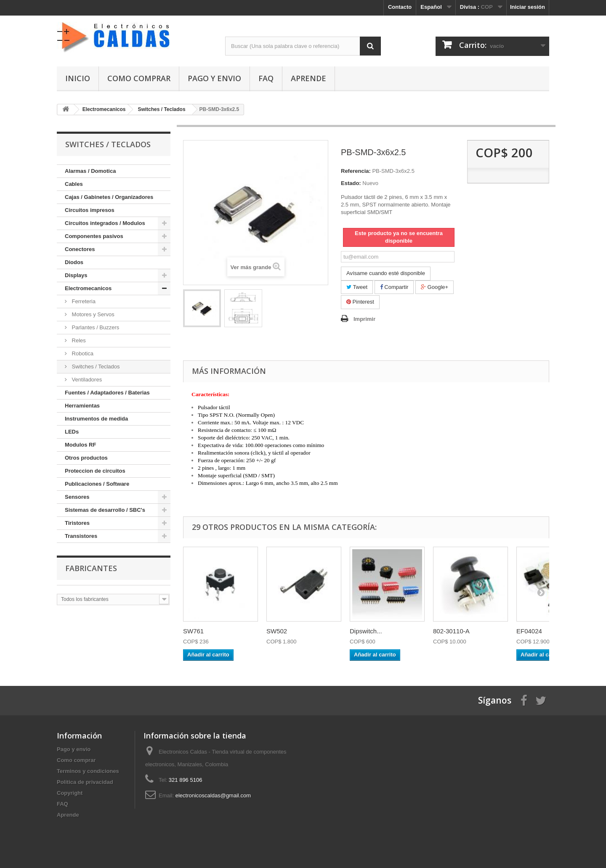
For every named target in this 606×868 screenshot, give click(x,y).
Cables (74, 184)
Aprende (308, 78)
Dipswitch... (366, 631)
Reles (78, 340)
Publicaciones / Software (97, 484)
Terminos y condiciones (88, 771)
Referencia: (356, 171)
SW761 (193, 631)
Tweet (357, 287)
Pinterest (360, 302)
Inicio (78, 78)
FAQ (266, 78)
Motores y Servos (92, 314)
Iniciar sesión (528, 7)
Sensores (77, 497)
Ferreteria (83, 301)
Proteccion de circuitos (95, 471)
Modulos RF (80, 445)
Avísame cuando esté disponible (386, 273)
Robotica (82, 353)
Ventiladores (86, 380)
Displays (76, 275)
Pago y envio (214, 78)
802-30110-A (451, 631)
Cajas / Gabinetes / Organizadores (109, 197)
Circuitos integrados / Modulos (105, 223)
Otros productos (86, 458)
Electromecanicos (88, 288)
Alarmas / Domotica (90, 171)
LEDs (72, 432)
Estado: (351, 183)
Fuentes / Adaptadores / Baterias (107, 393)
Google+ (435, 287)
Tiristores (77, 523)
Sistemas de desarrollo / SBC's (105, 510)
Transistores (81, 536)
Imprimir (364, 319)
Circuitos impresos (90, 210)
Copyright (70, 793)
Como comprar (139, 78)
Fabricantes (91, 568)
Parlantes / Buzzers (95, 327)
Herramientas (82, 406)
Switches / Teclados (95, 367)
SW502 (277, 631)
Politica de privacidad (85, 782)
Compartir (394, 287)
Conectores (80, 249)
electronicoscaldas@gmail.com (213, 795)
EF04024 (529, 631)
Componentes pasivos (94, 236)
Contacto (400, 7)
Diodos (74, 262)
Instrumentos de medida (96, 419)
